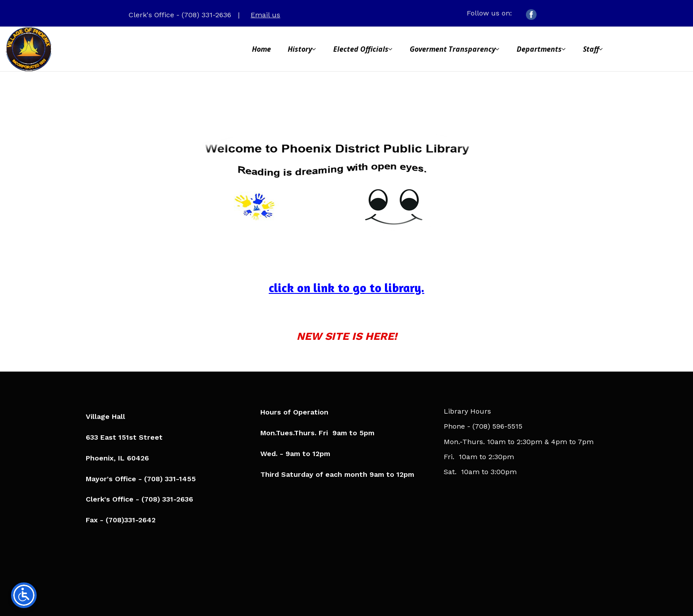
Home (261, 49)
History (300, 49)
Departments (539, 49)
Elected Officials (361, 49)
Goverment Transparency (453, 49)
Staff (591, 49)
